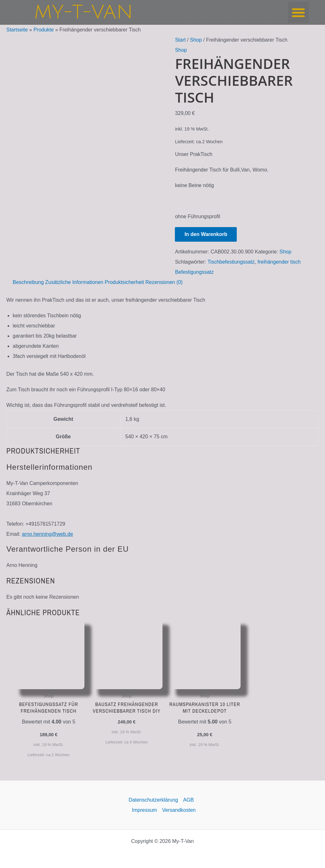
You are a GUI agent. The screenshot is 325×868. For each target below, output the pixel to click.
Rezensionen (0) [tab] (164, 282)
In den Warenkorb (206, 234)
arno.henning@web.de (47, 534)
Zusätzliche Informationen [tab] (74, 282)
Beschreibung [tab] (28, 282)
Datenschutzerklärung (153, 800)
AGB (189, 800)
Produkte (43, 30)
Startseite (17, 30)
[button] (298, 12)
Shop (196, 40)
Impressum (145, 810)
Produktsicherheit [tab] (124, 282)
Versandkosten (179, 810)
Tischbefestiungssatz (231, 262)
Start (180, 40)
